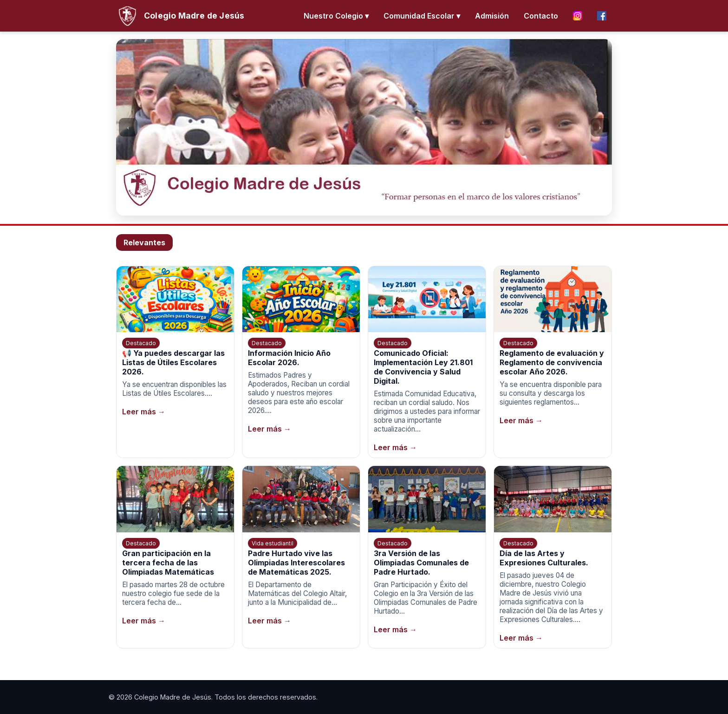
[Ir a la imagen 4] (378, 208)
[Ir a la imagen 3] (369, 208)
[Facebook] (602, 16)
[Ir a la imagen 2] (359, 208)
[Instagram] (578, 16)
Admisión (492, 16)
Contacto (541, 16)
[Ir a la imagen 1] (350, 208)
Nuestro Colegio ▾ (336, 16)
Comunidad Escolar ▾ (422, 16)
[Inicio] (180, 16)
